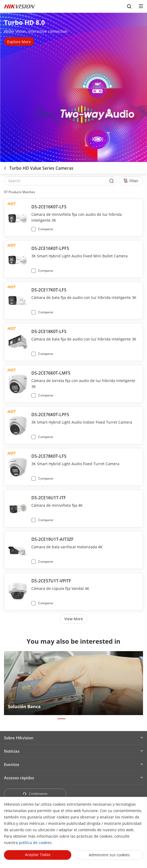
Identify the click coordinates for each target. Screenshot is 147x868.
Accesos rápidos (19, 778)
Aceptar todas (38, 855)
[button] (61, 719)
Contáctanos (35, 794)
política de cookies (35, 843)
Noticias (12, 751)
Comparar (46, 229)
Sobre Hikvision (19, 738)
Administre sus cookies (109, 855)
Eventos (12, 764)
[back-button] (5, 167)
